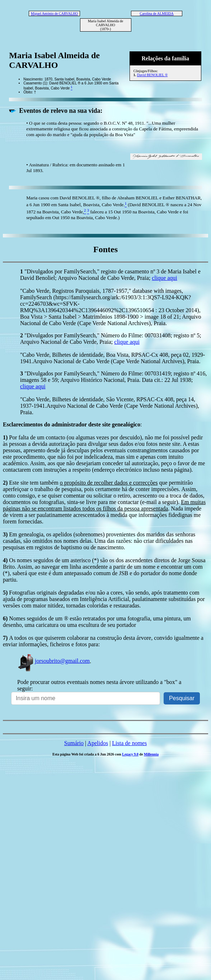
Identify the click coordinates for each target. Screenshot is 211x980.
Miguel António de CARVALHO (55, 13)
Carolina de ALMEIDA (156, 13)
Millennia (151, 754)
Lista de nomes (129, 743)
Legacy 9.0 (130, 754)
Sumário (74, 743)
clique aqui (165, 278)
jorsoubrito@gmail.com (53, 661)
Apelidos (98, 743)
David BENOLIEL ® (153, 75)
